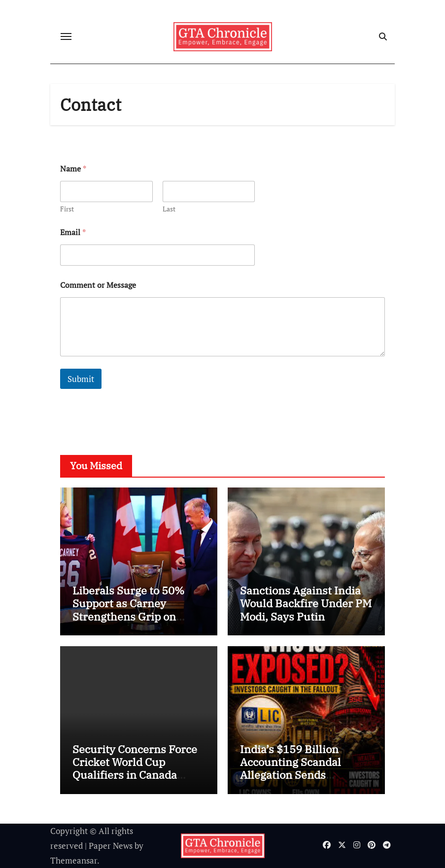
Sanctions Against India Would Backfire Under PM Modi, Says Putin (306, 603)
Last (169, 209)
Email (73, 232)
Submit (81, 379)
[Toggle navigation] (66, 36)
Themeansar (74, 860)
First (67, 209)
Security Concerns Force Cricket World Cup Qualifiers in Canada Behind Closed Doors (135, 768)
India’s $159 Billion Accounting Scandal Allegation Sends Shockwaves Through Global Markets (295, 775)
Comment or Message (98, 285)
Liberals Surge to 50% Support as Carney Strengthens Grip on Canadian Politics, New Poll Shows (131, 616)
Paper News (111, 846)
